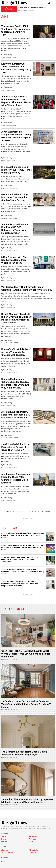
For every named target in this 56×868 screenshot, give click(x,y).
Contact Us (33, 852)
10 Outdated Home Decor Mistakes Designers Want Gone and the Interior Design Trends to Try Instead (27, 704)
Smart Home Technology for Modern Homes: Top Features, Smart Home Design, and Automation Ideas (22, 547)
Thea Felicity (8, 55)
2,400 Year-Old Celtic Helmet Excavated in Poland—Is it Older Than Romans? (16, 447)
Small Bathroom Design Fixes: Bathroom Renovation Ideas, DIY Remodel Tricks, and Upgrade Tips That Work (20, 584)
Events (31, 841)
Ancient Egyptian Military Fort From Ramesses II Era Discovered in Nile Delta (15, 415)
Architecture (33, 837)
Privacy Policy (47, 828)
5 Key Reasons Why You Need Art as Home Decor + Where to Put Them (15, 260)
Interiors (4, 841)
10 (42, 512)
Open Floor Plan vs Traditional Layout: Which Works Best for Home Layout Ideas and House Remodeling (26, 654)
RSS (3, 861)
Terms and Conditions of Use (30, 828)
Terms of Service (7, 852)
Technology (33, 839)
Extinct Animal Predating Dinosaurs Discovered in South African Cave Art (15, 197)
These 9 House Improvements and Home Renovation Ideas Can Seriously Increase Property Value (23, 572)
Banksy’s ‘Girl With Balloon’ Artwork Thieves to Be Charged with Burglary (16, 352)
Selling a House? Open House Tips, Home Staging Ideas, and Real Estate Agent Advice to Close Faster (23, 535)
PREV (8, 512)
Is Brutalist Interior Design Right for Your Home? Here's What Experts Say (17, 170)
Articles (4, 837)
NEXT (48, 512)
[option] (36, 9)
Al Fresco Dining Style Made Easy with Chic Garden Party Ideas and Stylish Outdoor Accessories (20, 559)
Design (4, 839)
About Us (5, 850)
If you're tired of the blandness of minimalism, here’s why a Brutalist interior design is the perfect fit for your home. (16, 179)
